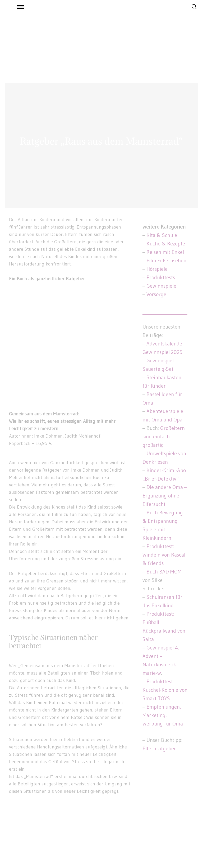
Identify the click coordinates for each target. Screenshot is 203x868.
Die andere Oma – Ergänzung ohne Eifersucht (165, 496)
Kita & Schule (162, 235)
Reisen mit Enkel (165, 252)
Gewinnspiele (161, 286)
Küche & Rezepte (166, 244)
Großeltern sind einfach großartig (164, 437)
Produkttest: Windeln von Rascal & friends (164, 555)
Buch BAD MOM (164, 572)
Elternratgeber (159, 748)
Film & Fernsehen (166, 260)
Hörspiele (157, 269)
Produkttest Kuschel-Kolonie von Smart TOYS (165, 690)
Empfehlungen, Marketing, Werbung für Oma (163, 715)
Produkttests (161, 277)
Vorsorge (156, 294)
